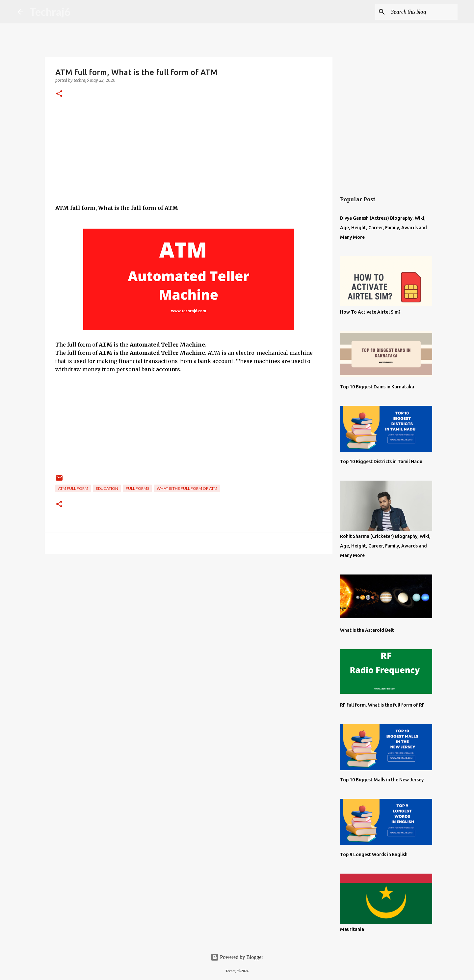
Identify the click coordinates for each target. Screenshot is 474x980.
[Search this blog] (423, 12)
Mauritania (352, 929)
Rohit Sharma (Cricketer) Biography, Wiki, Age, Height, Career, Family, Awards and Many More (385, 546)
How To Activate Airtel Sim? (370, 312)
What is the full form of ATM (187, 488)
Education (107, 488)
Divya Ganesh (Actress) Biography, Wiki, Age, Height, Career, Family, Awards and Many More (383, 228)
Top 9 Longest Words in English (374, 854)
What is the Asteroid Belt (367, 630)
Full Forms (137, 488)
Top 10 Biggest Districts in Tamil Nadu (381, 462)
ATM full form (73, 488)
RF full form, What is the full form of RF (382, 705)
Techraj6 (50, 12)
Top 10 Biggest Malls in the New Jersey (382, 780)
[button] (59, 94)
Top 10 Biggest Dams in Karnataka (377, 387)
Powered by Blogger (237, 957)
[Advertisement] (189, 158)
